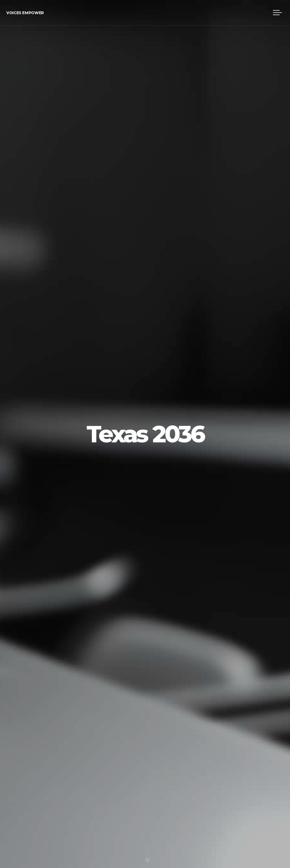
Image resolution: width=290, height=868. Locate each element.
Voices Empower (25, 13)
